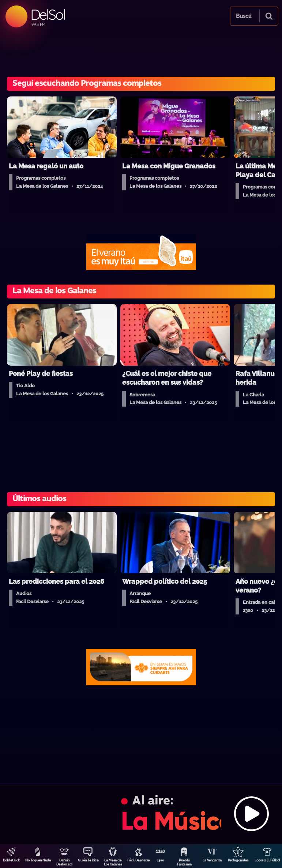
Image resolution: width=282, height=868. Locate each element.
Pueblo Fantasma (184, 862)
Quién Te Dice (88, 860)
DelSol (48, 14)
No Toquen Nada (38, 860)
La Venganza (212, 860)
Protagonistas (238, 860)
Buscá (244, 16)
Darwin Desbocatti (64, 862)
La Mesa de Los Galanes (113, 862)
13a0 (161, 860)
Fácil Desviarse (138, 860)
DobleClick (11, 860)
